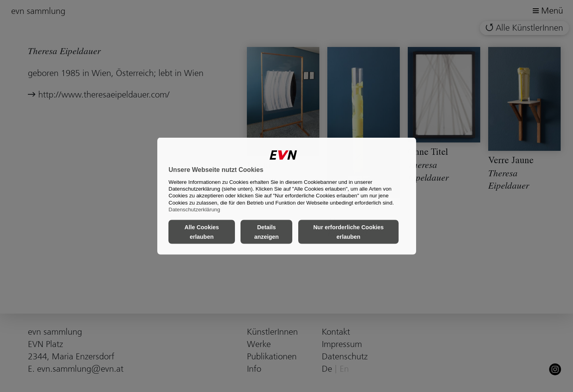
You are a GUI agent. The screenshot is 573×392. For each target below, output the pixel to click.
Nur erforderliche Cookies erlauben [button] (349, 232)
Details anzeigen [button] (266, 232)
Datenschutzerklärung (194, 210)
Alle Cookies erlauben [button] (201, 232)
